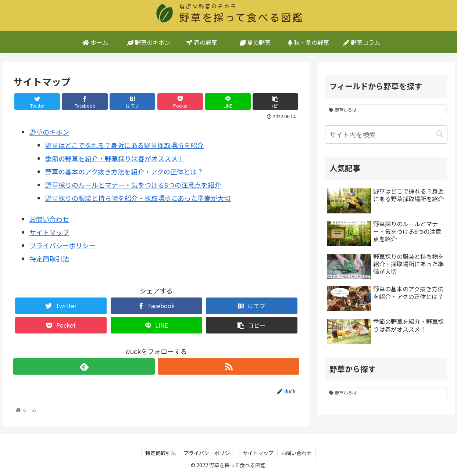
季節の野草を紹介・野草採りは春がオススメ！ (115, 158)
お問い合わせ (49, 219)
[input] (386, 134)
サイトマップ (49, 232)
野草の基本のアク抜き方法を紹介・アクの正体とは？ (124, 172)
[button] (440, 134)
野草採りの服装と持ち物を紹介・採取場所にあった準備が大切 (138, 198)
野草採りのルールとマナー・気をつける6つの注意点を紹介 (133, 185)
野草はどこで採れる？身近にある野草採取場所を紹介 (124, 145)
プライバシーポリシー (63, 245)
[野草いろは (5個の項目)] (386, 110)
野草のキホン (49, 132)
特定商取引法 (49, 259)
